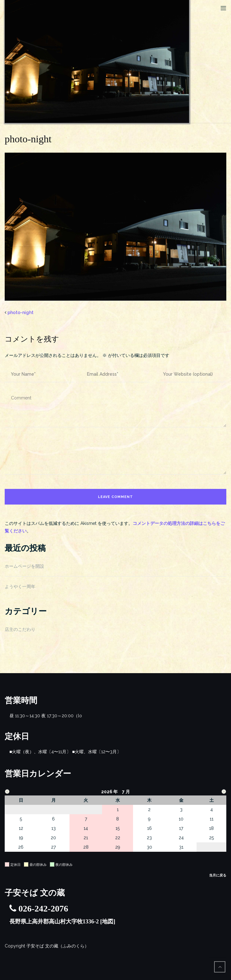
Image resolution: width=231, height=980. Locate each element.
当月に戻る (218, 875)
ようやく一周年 (20, 586)
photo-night (21, 312)
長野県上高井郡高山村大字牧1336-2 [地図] (62, 922)
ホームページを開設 (24, 566)
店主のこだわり (20, 629)
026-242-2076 (43, 909)
